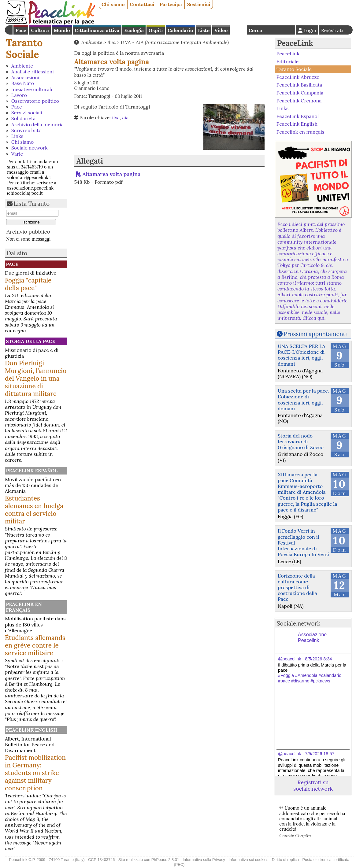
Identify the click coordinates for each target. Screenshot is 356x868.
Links (17, 136)
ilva (116, 117)
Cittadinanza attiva (97, 30)
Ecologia (134, 30)
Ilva (111, 42)
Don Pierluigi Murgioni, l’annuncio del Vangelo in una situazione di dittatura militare (36, 378)
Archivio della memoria (37, 124)
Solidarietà (24, 118)
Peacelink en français (24, 607)
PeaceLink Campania (300, 93)
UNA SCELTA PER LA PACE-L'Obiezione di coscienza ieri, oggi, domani (302, 355)
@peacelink (289, 659)
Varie (17, 154)
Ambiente (22, 66)
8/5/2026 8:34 (318, 659)
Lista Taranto (32, 204)
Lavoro (19, 95)
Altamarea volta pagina (111, 174)
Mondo (62, 30)
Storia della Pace (30, 341)
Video (221, 30)
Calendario (180, 30)
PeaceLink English (32, 730)
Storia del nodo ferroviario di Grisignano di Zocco (301, 441)
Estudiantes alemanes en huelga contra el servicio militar (34, 510)
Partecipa (171, 4)
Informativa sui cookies (248, 860)
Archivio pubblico (28, 232)
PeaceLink (295, 43)
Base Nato (23, 83)
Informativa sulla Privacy (204, 860)
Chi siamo (113, 4)
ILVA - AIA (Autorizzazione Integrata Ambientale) (175, 42)
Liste (204, 30)
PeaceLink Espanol (298, 116)
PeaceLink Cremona (299, 100)
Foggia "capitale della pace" (28, 284)
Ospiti (156, 30)
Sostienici (199, 4)
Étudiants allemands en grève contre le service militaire (35, 645)
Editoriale (288, 61)
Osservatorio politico (35, 101)
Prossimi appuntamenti (315, 334)
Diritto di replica (285, 860)
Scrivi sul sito (26, 130)
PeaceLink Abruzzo (298, 77)
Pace (21, 30)
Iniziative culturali (32, 89)
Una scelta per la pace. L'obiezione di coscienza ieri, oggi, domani (303, 400)
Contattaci (142, 4)
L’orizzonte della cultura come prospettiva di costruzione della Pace (297, 587)
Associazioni (25, 77)
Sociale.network (30, 148)
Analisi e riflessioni (33, 72)
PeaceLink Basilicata (299, 85)
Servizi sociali (27, 113)
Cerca (255, 30)
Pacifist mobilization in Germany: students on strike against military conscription (35, 773)
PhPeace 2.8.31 (165, 860)
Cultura (40, 30)
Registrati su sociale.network (313, 785)
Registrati (332, 30)
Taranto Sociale (24, 48)
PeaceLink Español (32, 471)
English (238, 30)
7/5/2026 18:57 (320, 754)
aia (126, 117)
